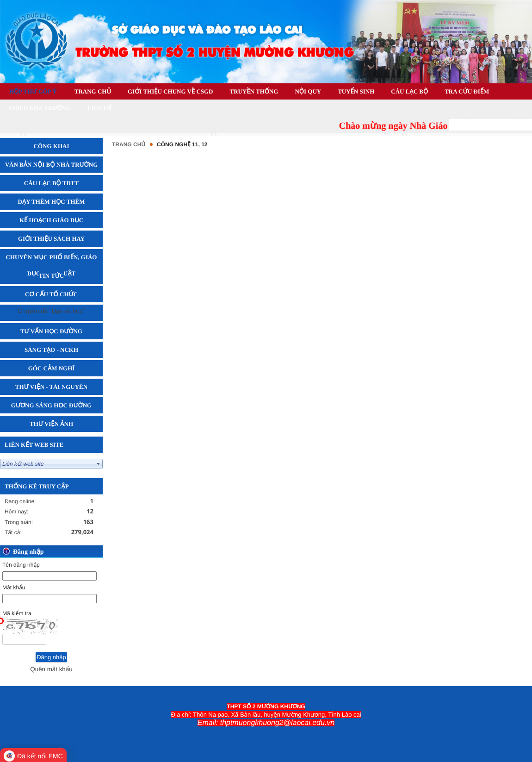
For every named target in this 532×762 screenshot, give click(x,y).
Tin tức (51, 276)
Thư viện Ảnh (51, 424)
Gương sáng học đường (51, 405)
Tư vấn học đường (51, 331)
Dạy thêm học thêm (52, 202)
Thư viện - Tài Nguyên (51, 387)
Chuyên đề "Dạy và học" (51, 311)
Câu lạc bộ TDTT (51, 183)
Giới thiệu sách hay (51, 239)
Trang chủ (129, 144)
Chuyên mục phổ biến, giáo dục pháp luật (52, 265)
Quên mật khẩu (51, 669)
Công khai (52, 146)
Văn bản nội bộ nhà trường (52, 165)
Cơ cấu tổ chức (51, 294)
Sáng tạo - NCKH (51, 350)
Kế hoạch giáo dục (51, 220)
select (99, 464)
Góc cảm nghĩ (52, 368)
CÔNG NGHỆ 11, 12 (182, 144)
